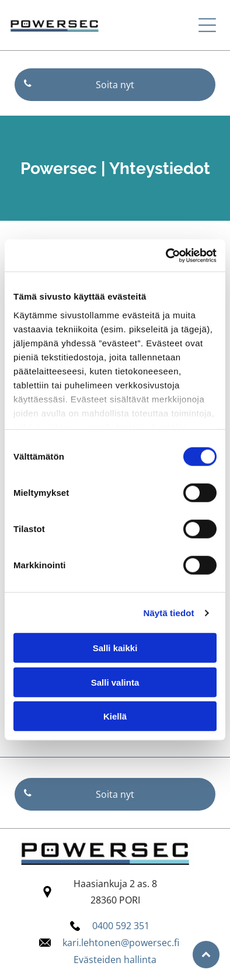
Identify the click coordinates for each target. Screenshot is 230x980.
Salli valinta (115, 682)
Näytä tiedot (169, 613)
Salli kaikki (115, 648)
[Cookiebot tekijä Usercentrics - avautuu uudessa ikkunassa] (166, 256)
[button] (207, 25)
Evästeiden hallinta (115, 960)
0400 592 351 (121, 926)
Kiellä (115, 716)
